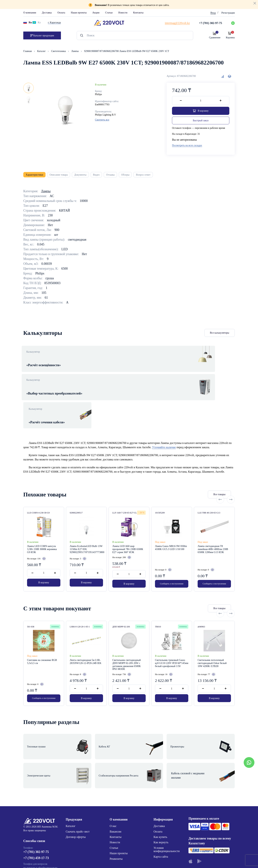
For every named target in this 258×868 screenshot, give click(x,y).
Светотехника (59, 51)
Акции (96, 13)
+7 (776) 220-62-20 (36, 820)
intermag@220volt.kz (36, 831)
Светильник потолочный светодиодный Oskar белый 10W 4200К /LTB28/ (212, 627)
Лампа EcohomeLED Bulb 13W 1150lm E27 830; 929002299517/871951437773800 (86, 514)
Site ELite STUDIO (151, 860)
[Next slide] (231, 459)
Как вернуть (161, 789)
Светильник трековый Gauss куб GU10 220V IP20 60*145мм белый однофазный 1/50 (172, 627)
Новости (123, 13)
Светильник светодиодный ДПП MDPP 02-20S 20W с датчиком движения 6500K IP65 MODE (127, 629)
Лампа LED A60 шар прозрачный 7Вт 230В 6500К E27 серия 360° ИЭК (128, 514)
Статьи (109, 13)
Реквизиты (116, 805)
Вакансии (115, 778)
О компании (30, 13)
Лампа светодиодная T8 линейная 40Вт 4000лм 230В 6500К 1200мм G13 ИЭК (213, 514)
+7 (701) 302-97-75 (36, 800)
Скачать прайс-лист (78, 778)
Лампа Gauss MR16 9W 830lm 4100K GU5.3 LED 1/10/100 (171, 512)
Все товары (198, 459)
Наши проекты (79, 13)
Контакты (138, 13)
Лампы (75, 51)
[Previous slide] (220, 459)
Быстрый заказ (201, 121)
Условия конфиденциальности (167, 796)
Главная (28, 51)
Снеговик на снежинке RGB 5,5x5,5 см (42, 626)
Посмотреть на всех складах (187, 146)
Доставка (47, 13)
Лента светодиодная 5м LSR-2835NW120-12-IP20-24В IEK (86, 626)
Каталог (42, 51)
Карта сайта (161, 803)
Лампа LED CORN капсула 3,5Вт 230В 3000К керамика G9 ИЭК (42, 514)
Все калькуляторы (220, 336)
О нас (113, 773)
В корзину (44, 548)
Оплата (61, 13)
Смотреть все (102, 120)
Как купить (160, 784)
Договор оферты (76, 784)
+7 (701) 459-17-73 (36, 806)
